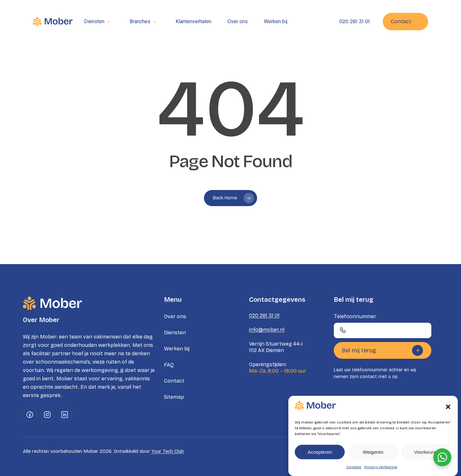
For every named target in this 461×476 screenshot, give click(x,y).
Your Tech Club (168, 451)
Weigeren (373, 452)
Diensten (175, 333)
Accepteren (320, 452)
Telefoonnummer (357, 316)
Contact (174, 381)
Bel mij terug (383, 350)
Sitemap (174, 397)
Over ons (175, 316)
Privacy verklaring (381, 467)
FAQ (169, 365)
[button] (448, 407)
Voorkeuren (426, 452)
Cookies (354, 467)
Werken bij (177, 349)
